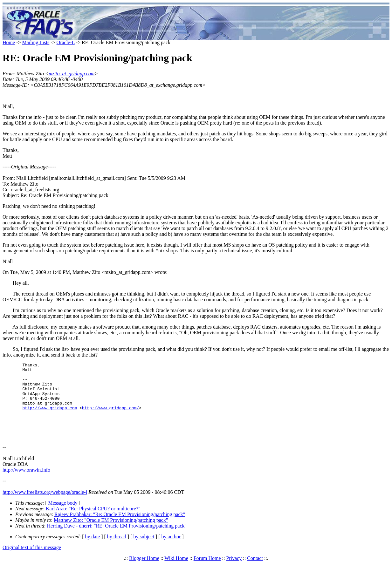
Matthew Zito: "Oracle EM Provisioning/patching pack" (111, 535)
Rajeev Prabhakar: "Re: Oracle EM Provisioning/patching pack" (120, 530)
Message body (63, 518)
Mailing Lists (36, 42)
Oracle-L (66, 42)
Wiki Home (176, 573)
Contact (255, 573)
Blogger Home (144, 573)
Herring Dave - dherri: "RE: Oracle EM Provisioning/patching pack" (117, 541)
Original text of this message (32, 563)
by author (171, 552)
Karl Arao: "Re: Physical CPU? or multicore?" (93, 524)
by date (93, 552)
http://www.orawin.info (26, 485)
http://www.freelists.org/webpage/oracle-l (45, 507)
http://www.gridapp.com (50, 417)
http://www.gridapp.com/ (110, 417)
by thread (117, 552)
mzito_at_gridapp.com (72, 74)
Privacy (234, 573)
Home (9, 42)
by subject (144, 552)
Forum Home (207, 573)
